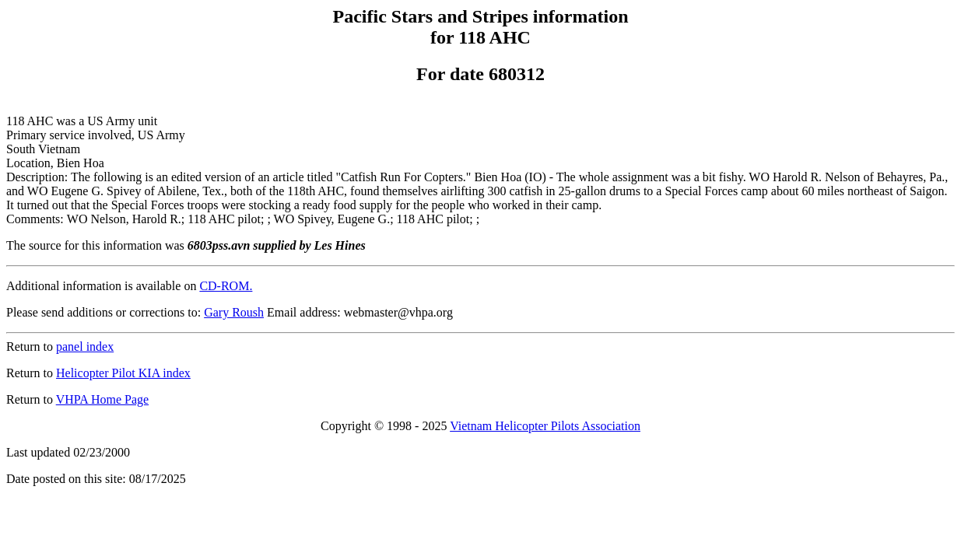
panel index (85, 346)
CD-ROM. (226, 286)
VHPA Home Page (102, 399)
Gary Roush (234, 312)
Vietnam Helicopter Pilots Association (545, 426)
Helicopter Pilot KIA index (123, 373)
